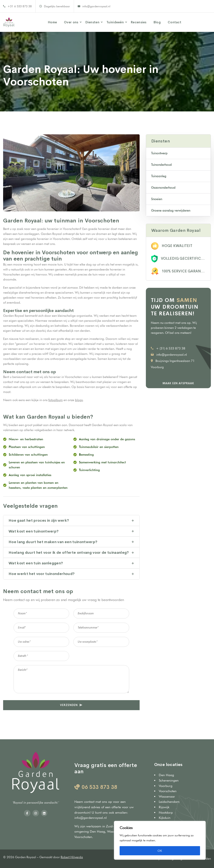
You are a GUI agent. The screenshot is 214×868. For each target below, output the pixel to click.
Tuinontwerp (159, 153)
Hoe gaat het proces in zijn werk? (39, 521)
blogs (79, 400)
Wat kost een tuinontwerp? (34, 531)
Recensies (139, 22)
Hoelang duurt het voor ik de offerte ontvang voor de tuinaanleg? (69, 553)
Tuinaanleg (159, 176)
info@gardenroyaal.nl (96, 6)
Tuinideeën (115, 22)
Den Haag (97, 831)
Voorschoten (83, 837)
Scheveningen (169, 780)
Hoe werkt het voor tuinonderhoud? (42, 574)
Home (52, 22)
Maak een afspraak (178, 383)
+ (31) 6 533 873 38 (171, 348)
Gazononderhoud (163, 188)
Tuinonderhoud (161, 165)
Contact (175, 22)
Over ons (71, 22)
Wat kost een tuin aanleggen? (36, 563)
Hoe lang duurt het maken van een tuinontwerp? (53, 542)
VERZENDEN (71, 705)
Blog (157, 22)
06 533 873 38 (99, 787)
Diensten (92, 22)
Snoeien (157, 199)
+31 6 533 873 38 (20, 6)
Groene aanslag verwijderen (171, 211)
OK (160, 851)
